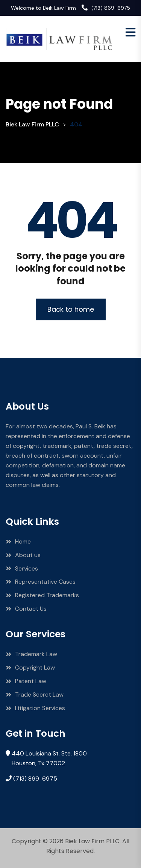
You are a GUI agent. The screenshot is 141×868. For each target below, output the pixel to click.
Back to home (71, 309)
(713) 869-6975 (111, 8)
